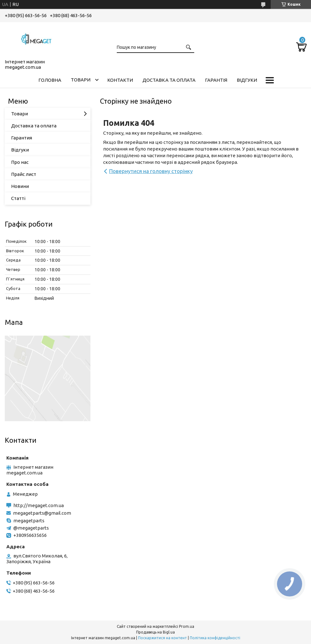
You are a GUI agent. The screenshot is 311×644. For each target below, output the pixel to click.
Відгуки (247, 80)
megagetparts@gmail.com (42, 513)
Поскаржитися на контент (162, 638)
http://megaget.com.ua (39, 505)
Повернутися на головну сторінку (151, 171)
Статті (18, 198)
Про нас (20, 162)
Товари (81, 80)
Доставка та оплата (169, 80)
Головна (50, 80)
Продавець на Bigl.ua (155, 632)
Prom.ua (187, 626)
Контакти (120, 80)
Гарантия (22, 138)
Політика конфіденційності (215, 638)
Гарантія (216, 80)
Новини (20, 186)
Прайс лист (24, 174)
